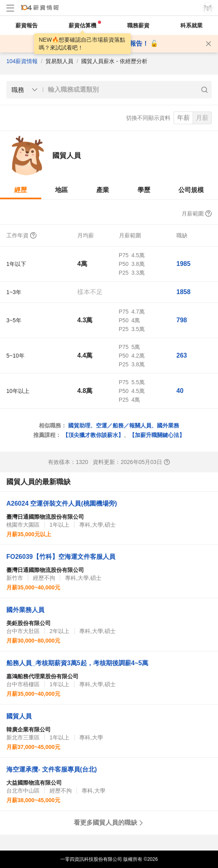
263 (182, 355)
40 (180, 391)
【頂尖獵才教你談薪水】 (93, 435)
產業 (103, 190)
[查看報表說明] (167, 462)
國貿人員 (19, 716)
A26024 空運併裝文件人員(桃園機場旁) (62, 503)
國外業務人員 (25, 610)
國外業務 (168, 425)
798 (182, 320)
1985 (184, 264)
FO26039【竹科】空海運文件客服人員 (61, 557)
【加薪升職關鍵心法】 (157, 435)
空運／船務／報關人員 (124, 425)
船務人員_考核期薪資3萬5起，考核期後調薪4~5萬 (77, 663)
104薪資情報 (22, 61)
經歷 (21, 190)
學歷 (144, 190)
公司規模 (191, 190)
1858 (184, 292)
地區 (61, 190)
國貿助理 (79, 425)
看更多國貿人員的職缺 (109, 823)
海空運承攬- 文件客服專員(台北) (52, 769)
